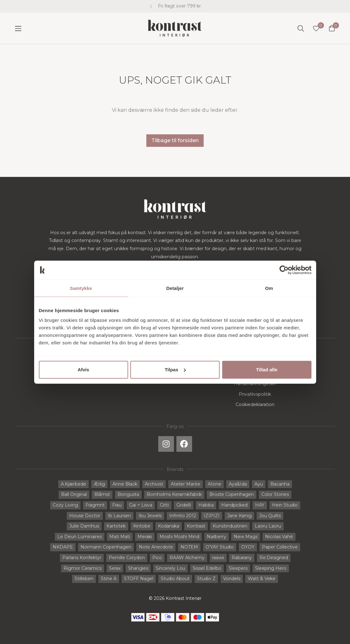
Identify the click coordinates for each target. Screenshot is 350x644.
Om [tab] (269, 288)
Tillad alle (267, 370)
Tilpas (175, 370)
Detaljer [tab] (175, 288)
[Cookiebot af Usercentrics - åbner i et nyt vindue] (284, 270)
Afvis (84, 370)
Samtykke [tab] (81, 288)
